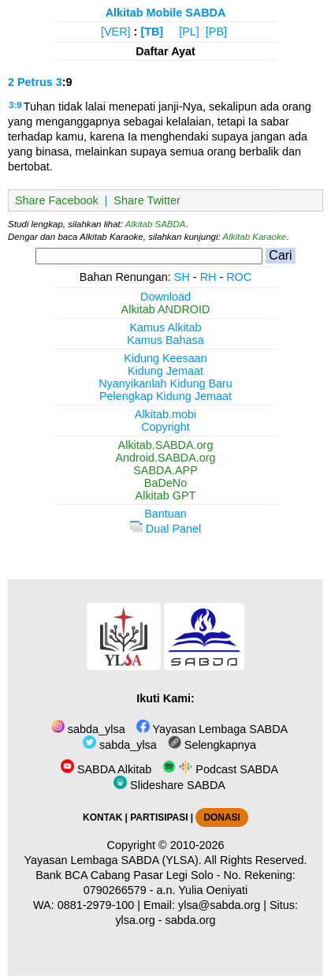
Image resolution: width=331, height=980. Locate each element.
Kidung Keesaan (165, 358)
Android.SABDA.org (165, 458)
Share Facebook (57, 200)
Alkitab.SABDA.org (166, 445)
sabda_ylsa (88, 729)
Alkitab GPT (166, 496)
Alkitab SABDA (156, 224)
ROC (239, 277)
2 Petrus (30, 82)
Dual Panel (165, 529)
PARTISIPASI (159, 817)
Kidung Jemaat (165, 371)
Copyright (165, 427)
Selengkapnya (212, 745)
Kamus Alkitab (165, 327)
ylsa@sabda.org (219, 905)
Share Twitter (147, 200)
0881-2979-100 (96, 905)
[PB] (216, 32)
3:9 (15, 105)
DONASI (221, 817)
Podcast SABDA (220, 769)
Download (165, 297)
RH (208, 277)
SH (182, 277)
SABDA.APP (165, 470)
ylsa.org (135, 920)
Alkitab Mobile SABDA (166, 13)
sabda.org (191, 920)
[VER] (116, 32)
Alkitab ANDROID (166, 309)
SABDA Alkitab (106, 769)
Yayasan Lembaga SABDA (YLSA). (113, 860)
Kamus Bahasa (165, 340)
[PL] (189, 32)
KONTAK (102, 817)
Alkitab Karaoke (255, 237)
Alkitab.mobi (165, 414)
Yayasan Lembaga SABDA (212, 729)
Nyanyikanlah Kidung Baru (165, 383)
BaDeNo (165, 483)
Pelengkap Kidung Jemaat (165, 396)
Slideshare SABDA (169, 785)
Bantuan (165, 514)
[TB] (152, 32)
